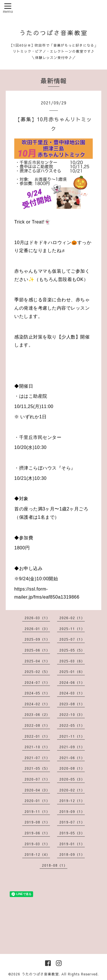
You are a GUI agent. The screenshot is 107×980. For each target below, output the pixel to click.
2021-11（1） (72, 736)
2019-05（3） (72, 833)
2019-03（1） (37, 844)
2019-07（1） (72, 822)
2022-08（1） (37, 725)
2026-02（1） (72, 618)
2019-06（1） (37, 833)
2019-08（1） (37, 822)
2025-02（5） (37, 672)
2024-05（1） (37, 693)
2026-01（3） (37, 629)
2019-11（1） (37, 811)
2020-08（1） (72, 768)
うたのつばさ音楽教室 (54, 33)
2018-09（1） (72, 854)
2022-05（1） (72, 725)
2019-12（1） (72, 801)
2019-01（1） (72, 844)
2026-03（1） (37, 618)
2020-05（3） (72, 779)
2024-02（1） (37, 704)
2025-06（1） (37, 650)
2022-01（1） (37, 736)
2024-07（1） (37, 682)
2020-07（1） (37, 779)
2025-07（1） (72, 639)
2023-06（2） (37, 714)
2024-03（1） (72, 693)
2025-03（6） (72, 661)
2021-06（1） (72, 758)
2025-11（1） (72, 629)
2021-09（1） (72, 747)
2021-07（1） (37, 758)
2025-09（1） (37, 639)
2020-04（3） (37, 790)
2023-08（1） (72, 704)
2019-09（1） (72, 811)
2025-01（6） (72, 672)
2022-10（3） (72, 714)
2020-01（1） (37, 801)
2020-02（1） (72, 790)
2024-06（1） (72, 682)
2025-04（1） (37, 661)
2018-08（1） (55, 865)
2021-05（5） (37, 768)
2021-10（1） (37, 747)
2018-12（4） (37, 854)
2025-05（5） (72, 650)
